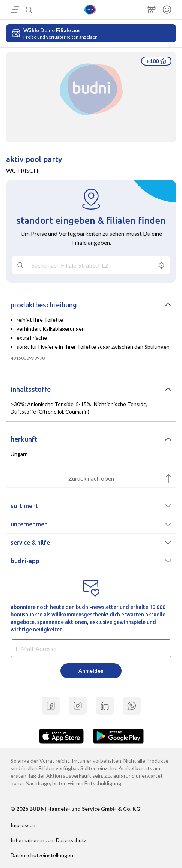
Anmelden (91, 671)
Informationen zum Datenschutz (48, 840)
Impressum (24, 825)
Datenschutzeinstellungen (42, 855)
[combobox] (91, 265)
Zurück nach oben (91, 478)
